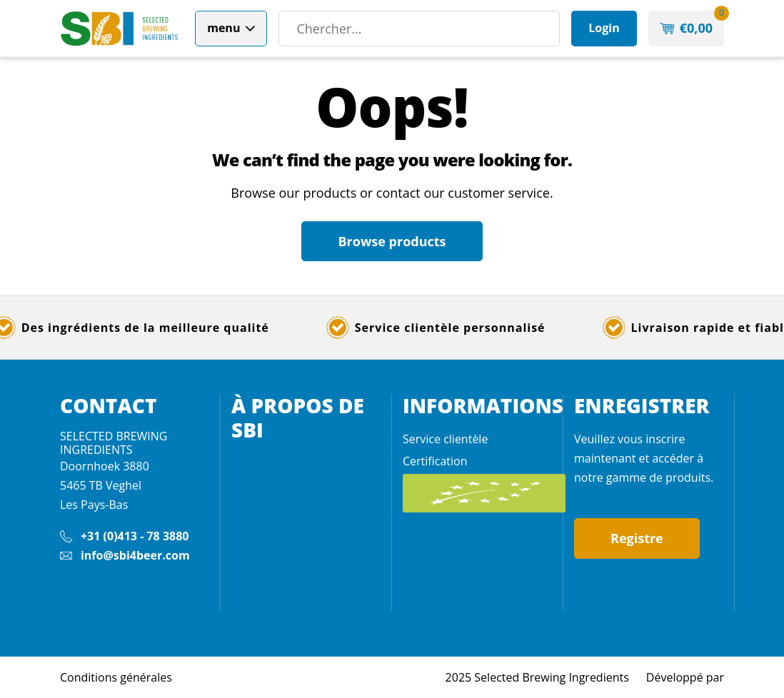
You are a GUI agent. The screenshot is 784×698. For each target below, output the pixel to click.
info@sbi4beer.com (135, 555)
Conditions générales (116, 677)
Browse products (392, 241)
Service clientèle (445, 439)
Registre (637, 538)
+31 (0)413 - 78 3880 (135, 536)
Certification (435, 461)
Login (604, 28)
